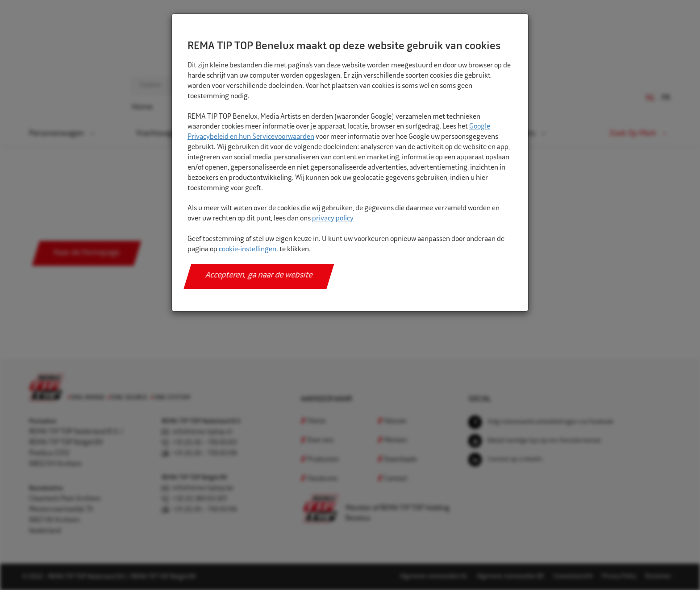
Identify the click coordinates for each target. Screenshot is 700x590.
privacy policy (333, 219)
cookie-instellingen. (248, 250)
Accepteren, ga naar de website (259, 276)
